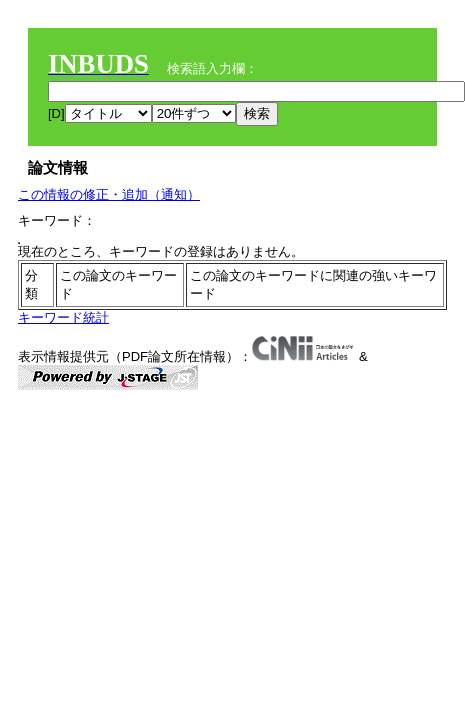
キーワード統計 (63, 317)
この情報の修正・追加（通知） (109, 194)
